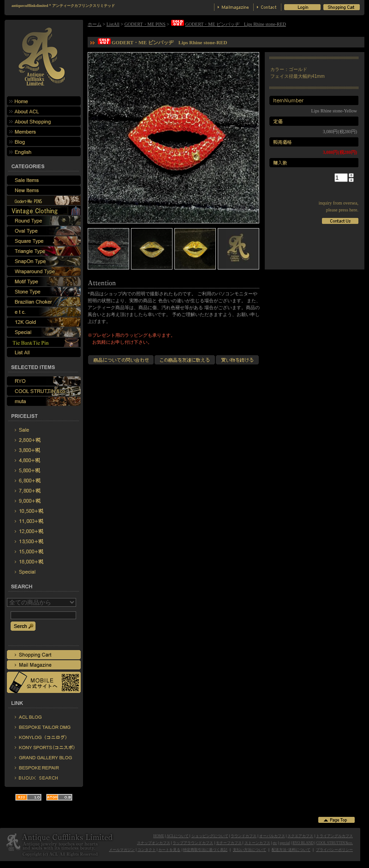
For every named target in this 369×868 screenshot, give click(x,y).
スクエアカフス (300, 836)
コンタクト (147, 850)
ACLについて (178, 836)
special (285, 843)
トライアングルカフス (334, 836)
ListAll (113, 24)
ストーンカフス (257, 843)
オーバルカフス (272, 836)
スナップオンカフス (154, 843)
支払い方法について (250, 850)
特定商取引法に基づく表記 (205, 850)
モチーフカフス (229, 843)
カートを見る (169, 850)
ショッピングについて (210, 836)
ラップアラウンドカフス (193, 843)
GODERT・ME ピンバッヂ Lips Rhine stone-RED (228, 24)
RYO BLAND (303, 843)
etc (275, 843)
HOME (159, 836)
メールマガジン (122, 850)
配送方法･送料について (291, 850)
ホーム (95, 24)
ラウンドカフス (244, 836)
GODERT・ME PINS (145, 24)
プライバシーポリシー (334, 850)
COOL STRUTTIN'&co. (335, 843)
